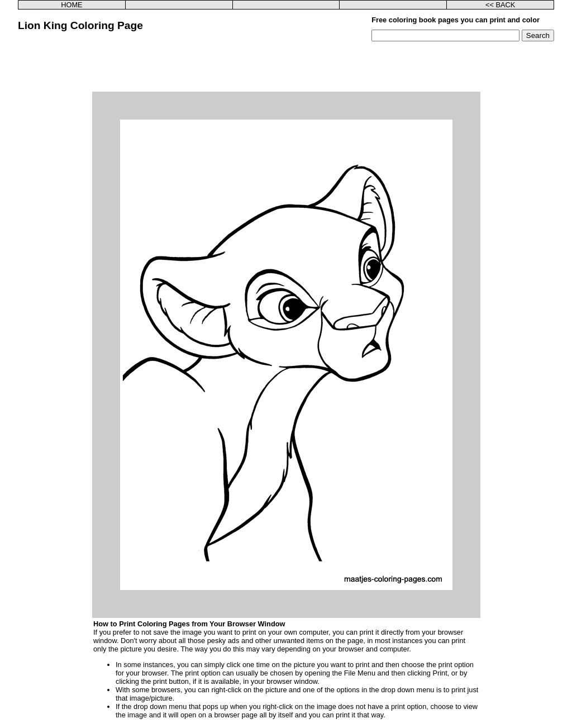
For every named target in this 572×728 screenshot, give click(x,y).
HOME (71, 5)
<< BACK (500, 5)
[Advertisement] (286, 66)
